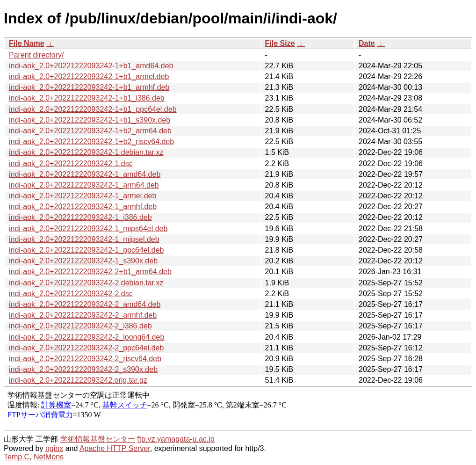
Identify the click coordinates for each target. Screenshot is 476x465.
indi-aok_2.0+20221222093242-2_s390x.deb (83, 369)
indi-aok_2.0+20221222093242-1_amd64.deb (85, 174)
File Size (280, 43)
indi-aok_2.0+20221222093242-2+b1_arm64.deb (90, 272)
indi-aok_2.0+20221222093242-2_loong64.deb (87, 337)
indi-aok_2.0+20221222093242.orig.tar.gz (78, 380)
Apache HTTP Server (115, 448)
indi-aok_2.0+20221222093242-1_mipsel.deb (84, 239)
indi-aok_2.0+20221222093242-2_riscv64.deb (85, 359)
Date (367, 43)
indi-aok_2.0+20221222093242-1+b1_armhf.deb (89, 87)
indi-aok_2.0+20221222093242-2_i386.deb (80, 326)
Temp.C (17, 457)
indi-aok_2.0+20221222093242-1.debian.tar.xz (86, 152)
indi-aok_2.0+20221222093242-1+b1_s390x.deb (90, 120)
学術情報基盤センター (98, 439)
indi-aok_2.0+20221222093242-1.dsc (71, 163)
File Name (27, 43)
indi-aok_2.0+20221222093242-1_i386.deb (80, 217)
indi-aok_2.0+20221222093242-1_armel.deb (83, 196)
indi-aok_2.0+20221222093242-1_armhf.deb (83, 207)
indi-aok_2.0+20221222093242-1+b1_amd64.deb (91, 66)
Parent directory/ (36, 55)
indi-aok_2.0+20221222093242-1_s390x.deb (83, 261)
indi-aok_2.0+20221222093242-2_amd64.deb (85, 304)
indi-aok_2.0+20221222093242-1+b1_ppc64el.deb (93, 109)
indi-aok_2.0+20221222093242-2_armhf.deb (83, 315)
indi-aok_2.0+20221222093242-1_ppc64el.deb (86, 250)
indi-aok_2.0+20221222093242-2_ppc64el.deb (86, 348)
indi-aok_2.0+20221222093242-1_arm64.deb (84, 185)
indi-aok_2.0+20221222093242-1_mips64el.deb (88, 229)
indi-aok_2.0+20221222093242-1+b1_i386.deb (87, 98)
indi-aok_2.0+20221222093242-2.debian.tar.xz (86, 283)
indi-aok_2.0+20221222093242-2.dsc (71, 294)
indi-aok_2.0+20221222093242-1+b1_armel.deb (89, 76)
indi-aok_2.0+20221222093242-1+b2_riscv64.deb (91, 142)
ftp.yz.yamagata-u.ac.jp (176, 439)
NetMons (49, 457)
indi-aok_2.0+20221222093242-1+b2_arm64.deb (90, 131)
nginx (54, 448)
